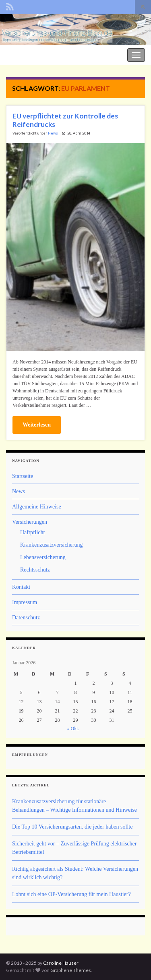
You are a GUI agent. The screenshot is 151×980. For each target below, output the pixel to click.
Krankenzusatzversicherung (51, 545)
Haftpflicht (32, 532)
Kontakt (21, 587)
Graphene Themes (71, 970)
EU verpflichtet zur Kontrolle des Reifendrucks (65, 120)
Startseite (23, 476)
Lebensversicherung (43, 557)
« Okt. (73, 729)
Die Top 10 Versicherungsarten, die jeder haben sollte (72, 827)
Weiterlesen (37, 425)
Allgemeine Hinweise (37, 507)
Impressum (25, 602)
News (53, 133)
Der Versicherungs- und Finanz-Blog (45, 54)
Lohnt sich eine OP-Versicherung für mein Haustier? (71, 894)
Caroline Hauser (61, 963)
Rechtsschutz (35, 570)
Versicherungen (30, 522)
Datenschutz (26, 618)
